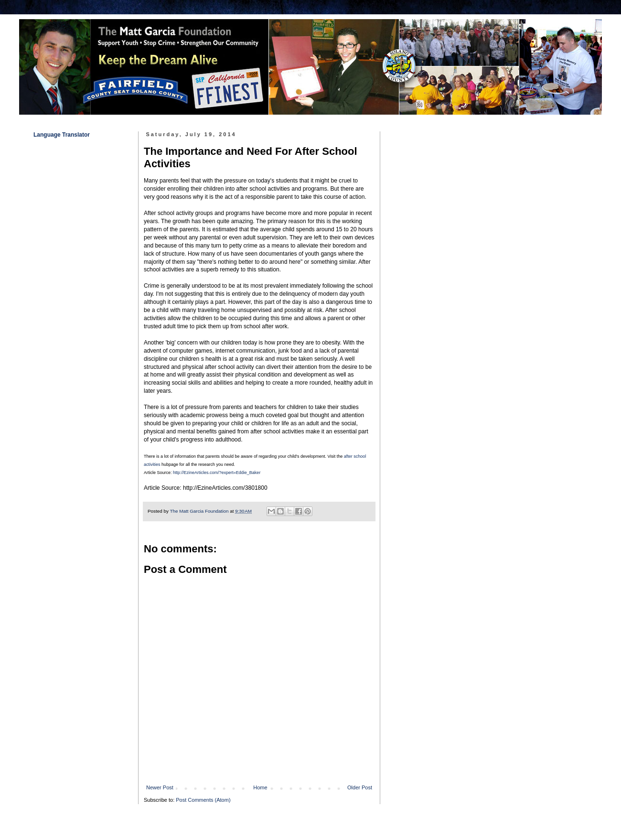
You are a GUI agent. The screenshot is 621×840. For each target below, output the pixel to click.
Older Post (360, 787)
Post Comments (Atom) (203, 800)
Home (260, 787)
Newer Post (160, 787)
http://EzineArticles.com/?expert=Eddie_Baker (217, 473)
